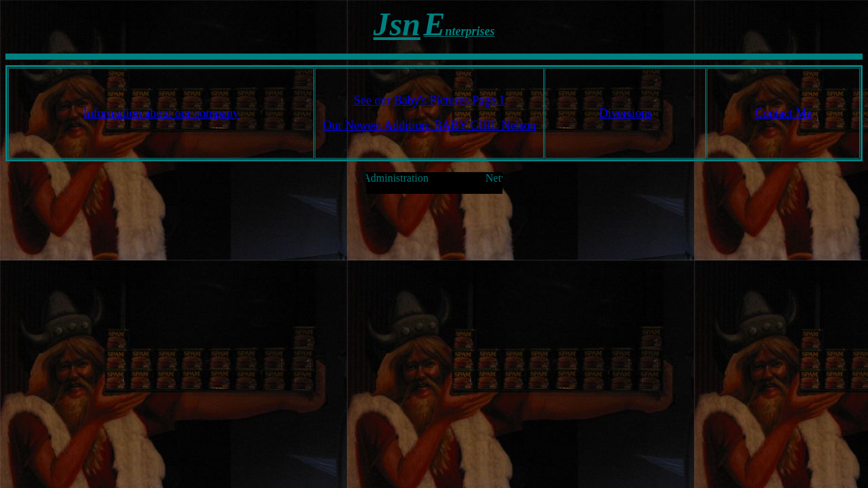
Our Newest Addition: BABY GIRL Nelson (429, 125)
